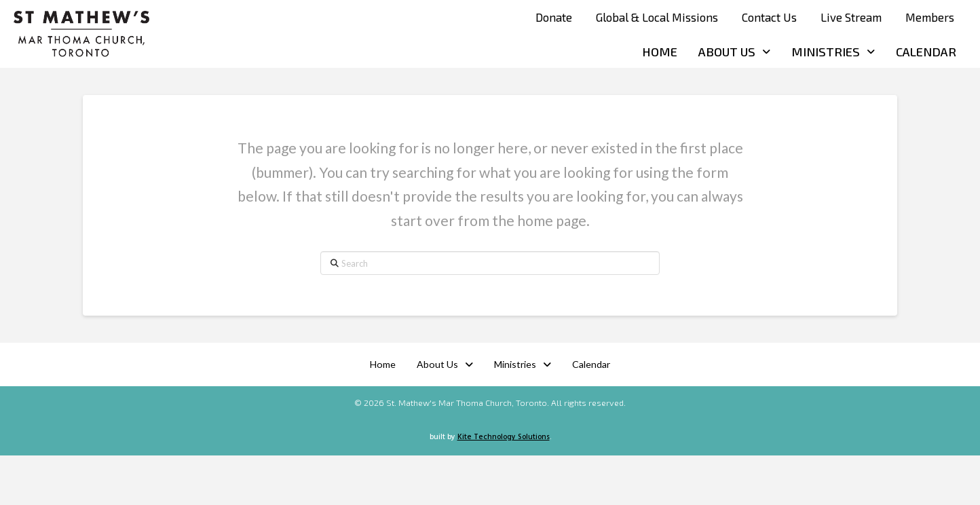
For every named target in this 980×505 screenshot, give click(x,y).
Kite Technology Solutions (504, 437)
